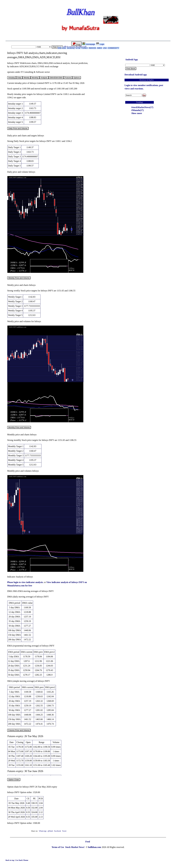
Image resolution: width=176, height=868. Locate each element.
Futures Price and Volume (19, 730)
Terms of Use (58, 847)
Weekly (27, 78)
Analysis (44, 78)
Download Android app (136, 75)
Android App (131, 60)
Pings (77, 44)
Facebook (58, 831)
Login (100, 44)
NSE (60, 48)
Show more (137, 113)
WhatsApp (43, 831)
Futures (68, 78)
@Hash (50, 831)
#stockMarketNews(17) (142, 107)
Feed (88, 842)
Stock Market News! (75, 847)
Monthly (35, 78)
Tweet (64, 831)
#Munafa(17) (138, 110)
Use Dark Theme (22, 860)
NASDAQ (71, 48)
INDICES (92, 48)
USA (105, 48)
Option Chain (14, 780)
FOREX (85, 48)
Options (77, 78)
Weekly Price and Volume (19, 278)
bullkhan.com (95, 847)
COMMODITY (113, 48)
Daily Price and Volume (18, 128)
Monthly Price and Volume (19, 427)
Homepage (89, 44)
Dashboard (81, 47)
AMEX (100, 48)
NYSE (78, 48)
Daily (19, 78)
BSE (64, 48)
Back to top (10, 860)
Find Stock (57, 47)
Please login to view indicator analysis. (26, 582)
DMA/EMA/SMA (56, 78)
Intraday (12, 78)
